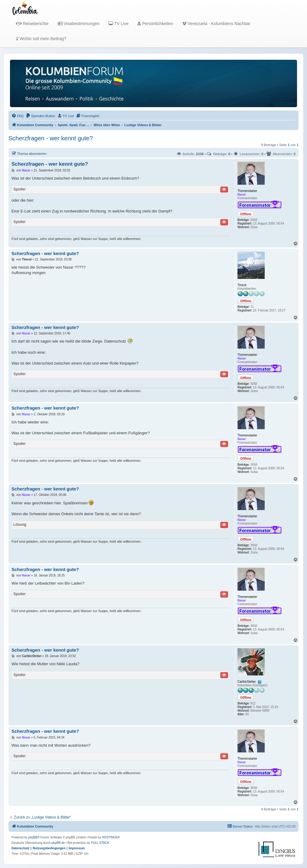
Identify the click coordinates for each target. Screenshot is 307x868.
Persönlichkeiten (155, 24)
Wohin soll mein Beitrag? (41, 39)
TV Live (118, 24)
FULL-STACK (100, 843)
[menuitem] (18, 116)
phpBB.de (58, 843)
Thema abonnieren (29, 153)
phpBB (33, 837)
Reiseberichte (32, 24)
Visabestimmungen (79, 24)
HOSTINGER (111, 837)
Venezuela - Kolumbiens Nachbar (216, 24)
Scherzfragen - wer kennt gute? (51, 138)
